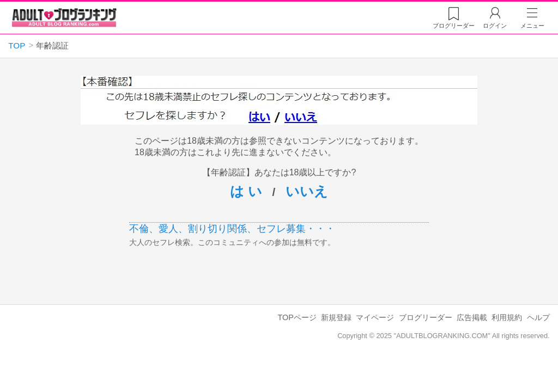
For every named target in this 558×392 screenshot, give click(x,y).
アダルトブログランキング (64, 18)
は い (246, 191)
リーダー (454, 26)
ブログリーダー (426, 317)
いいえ (307, 191)
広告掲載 (472, 317)
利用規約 (507, 317)
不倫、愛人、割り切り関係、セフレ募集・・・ (232, 229)
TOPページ (297, 317)
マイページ (375, 317)
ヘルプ (538, 317)
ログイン (495, 26)
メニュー (532, 26)
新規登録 (336, 317)
